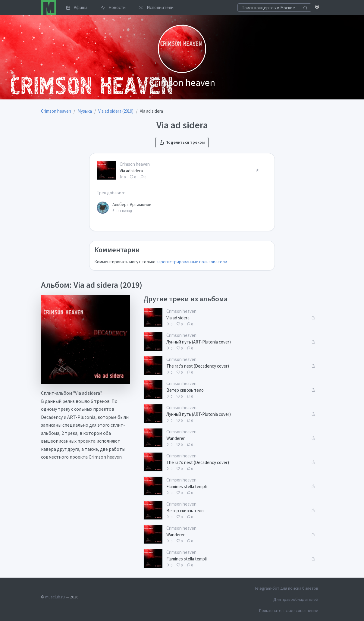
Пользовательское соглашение (289, 610)
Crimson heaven (135, 164)
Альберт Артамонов (132, 204)
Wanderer (176, 438)
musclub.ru (55, 597)
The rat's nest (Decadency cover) (198, 366)
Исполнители (156, 7)
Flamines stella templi (187, 486)
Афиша (77, 7)
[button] (317, 8)
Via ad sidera (131, 171)
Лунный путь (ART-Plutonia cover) (199, 342)
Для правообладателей (296, 599)
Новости (113, 7)
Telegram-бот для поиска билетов (286, 588)
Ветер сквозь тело (185, 390)
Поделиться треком (182, 142)
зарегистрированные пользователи (192, 262)
